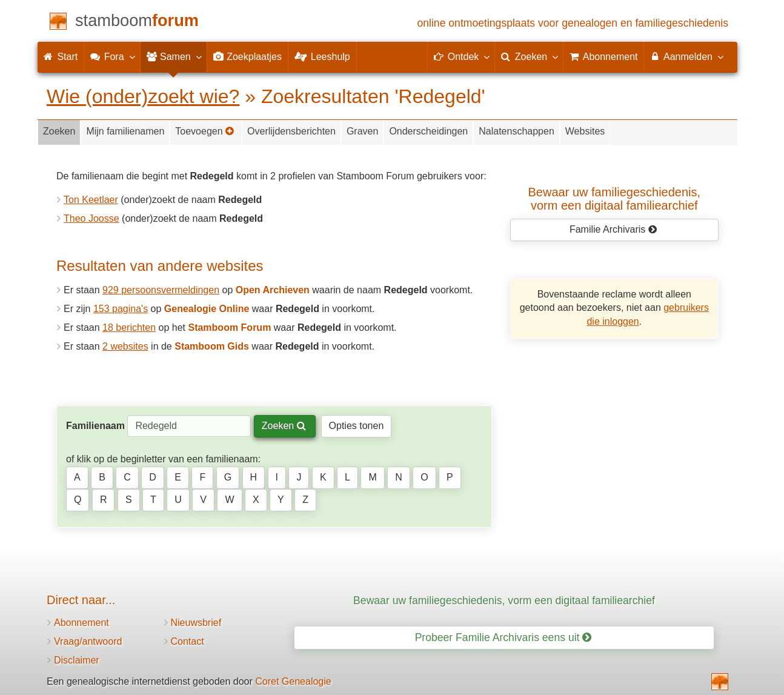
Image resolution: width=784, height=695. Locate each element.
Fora (112, 56)
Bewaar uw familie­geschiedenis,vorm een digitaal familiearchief (615, 199)
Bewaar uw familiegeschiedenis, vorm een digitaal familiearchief (504, 600)
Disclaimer (77, 660)
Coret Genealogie (293, 681)
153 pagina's (121, 309)
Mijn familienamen (125, 131)
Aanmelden (686, 56)
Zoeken (59, 131)
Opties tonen (357, 426)
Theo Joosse (91, 218)
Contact (188, 641)
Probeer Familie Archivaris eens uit (503, 637)
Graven (362, 131)
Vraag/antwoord (88, 641)
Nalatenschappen (517, 131)
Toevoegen (205, 131)
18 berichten (129, 328)
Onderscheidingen (428, 131)
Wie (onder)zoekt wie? (143, 96)
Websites (585, 131)
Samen (174, 56)
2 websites (125, 346)
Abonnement (81, 623)
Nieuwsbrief (196, 623)
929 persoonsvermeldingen (161, 290)
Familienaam (95, 426)
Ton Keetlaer (91, 200)
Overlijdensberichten (291, 131)
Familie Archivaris (613, 229)
